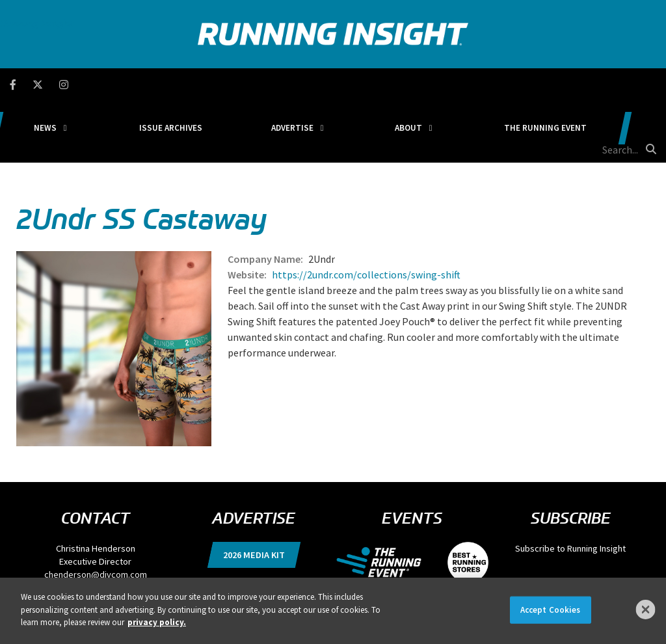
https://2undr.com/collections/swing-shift (366, 213)
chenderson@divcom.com (96, 513)
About (399, 84)
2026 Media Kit (254, 493)
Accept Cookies (551, 610)
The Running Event (505, 84)
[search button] (649, 84)
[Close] (646, 610)
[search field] (602, 85)
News (130, 84)
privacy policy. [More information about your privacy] (157, 622)
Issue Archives (223, 84)
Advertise (314, 84)
